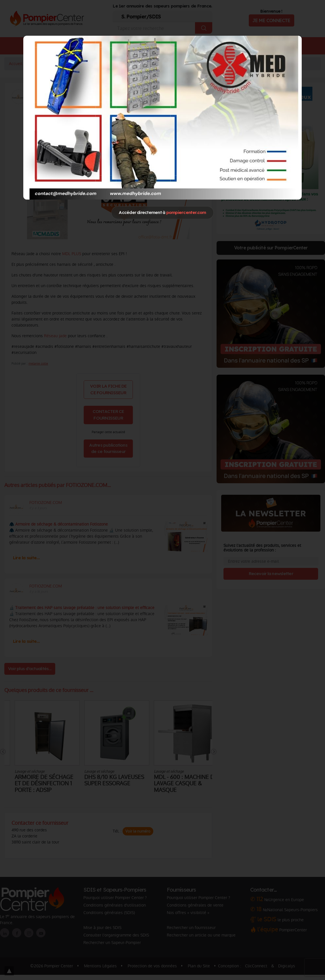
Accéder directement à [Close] (162, 212)
